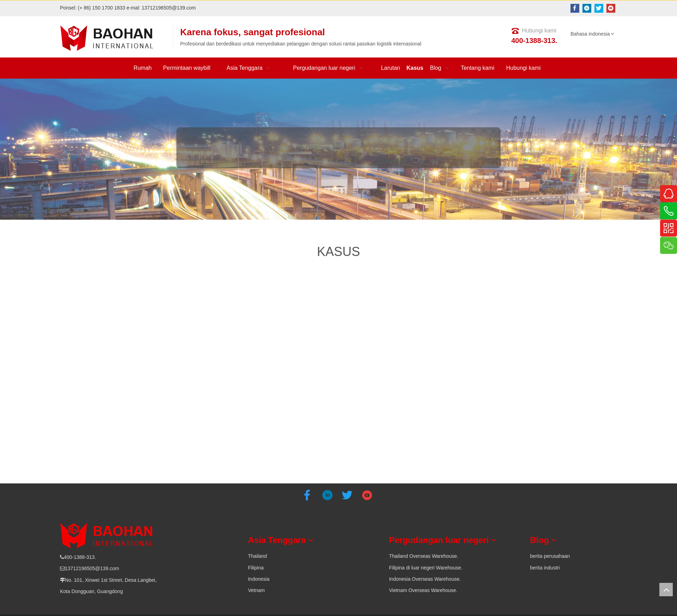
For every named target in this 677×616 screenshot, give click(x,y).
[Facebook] (575, 8)
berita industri (545, 568)
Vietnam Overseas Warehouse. (423, 590)
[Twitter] (599, 8)
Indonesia (259, 579)
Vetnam (256, 590)
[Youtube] (611, 8)
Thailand (258, 556)
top (666, 590)
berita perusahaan (550, 556)
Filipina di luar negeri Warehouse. (426, 568)
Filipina (256, 568)
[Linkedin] (587, 8)
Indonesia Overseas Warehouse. (425, 579)
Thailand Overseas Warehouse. (424, 556)
